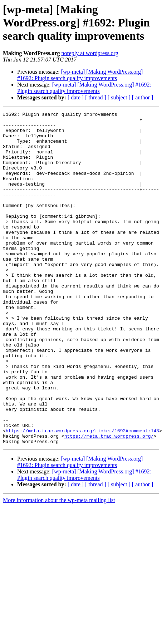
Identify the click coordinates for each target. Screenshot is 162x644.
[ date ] (76, 97)
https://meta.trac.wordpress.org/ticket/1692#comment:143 (82, 495)
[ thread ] (96, 97)
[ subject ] (119, 97)
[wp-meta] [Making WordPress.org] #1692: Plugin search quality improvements (80, 75)
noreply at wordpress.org (90, 53)
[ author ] (143, 97)
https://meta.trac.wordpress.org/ (109, 501)
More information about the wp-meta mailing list (59, 567)
